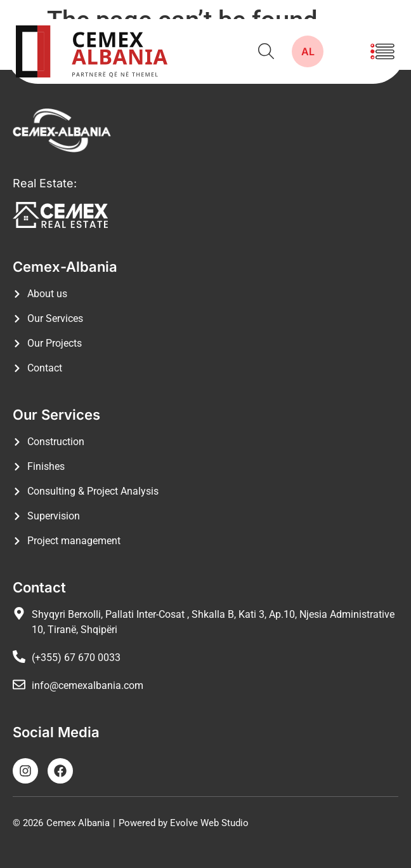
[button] (382, 51)
